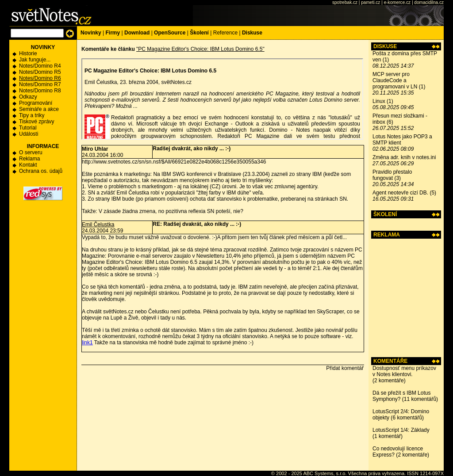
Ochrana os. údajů (41, 171)
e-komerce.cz (397, 2)
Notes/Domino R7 (40, 84)
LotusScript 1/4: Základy (401, 430)
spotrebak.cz (345, 2)
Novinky (91, 33)
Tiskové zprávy (37, 122)
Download (137, 33)
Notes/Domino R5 (40, 72)
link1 (87, 343)
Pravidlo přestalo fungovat (392, 175)
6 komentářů (407, 418)
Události (29, 134)
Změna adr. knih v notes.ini (404, 157)
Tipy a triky (32, 115)
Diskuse (252, 33)
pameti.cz (370, 2)
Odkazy (28, 97)
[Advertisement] (406, 298)
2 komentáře (389, 381)
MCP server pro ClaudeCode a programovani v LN (395, 80)
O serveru (31, 152)
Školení (199, 33)
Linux (379, 101)
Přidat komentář (345, 368)
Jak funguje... (35, 60)
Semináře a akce (39, 109)
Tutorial (28, 128)
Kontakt (28, 165)
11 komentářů (420, 399)
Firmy (113, 33)
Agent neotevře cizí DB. (400, 193)
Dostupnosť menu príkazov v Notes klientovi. (404, 371)
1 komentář (388, 436)
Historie (28, 53)
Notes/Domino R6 (40, 78)
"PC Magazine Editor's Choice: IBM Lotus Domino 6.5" (200, 49)
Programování (36, 103)
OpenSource (170, 33)
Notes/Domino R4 (40, 66)
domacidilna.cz (429, 2)
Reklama (29, 159)
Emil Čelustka (98, 225)
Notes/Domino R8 (40, 91)
